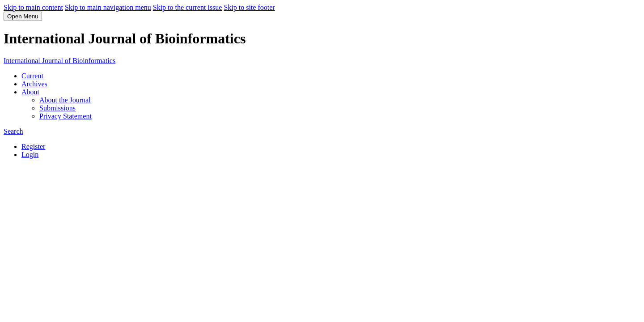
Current (32, 76)
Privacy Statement (66, 116)
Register (33, 146)
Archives (34, 84)
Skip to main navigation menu (108, 7)
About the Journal (65, 100)
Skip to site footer (249, 7)
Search (13, 131)
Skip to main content (33, 7)
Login (30, 155)
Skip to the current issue (188, 7)
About (30, 92)
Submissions (57, 108)
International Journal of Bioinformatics (59, 61)
